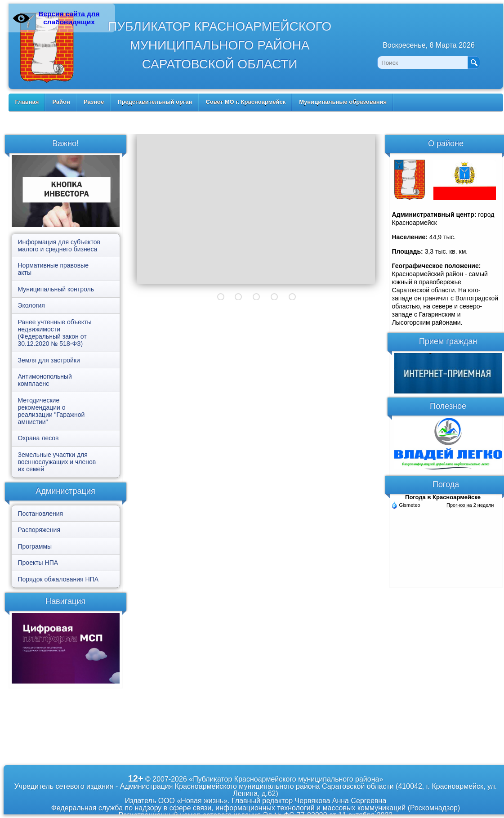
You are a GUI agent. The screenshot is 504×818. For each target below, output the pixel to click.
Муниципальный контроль (56, 289)
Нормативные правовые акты (53, 269)
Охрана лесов (38, 438)
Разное (94, 102)
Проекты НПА (38, 563)
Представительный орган (155, 102)
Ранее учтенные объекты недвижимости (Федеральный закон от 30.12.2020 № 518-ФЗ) (55, 333)
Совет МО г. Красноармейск (245, 102)
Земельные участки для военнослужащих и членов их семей (57, 462)
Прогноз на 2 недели (470, 505)
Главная (27, 102)
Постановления (41, 514)
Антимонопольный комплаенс (45, 380)
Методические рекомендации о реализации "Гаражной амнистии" (51, 411)
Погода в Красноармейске (443, 497)
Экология (31, 305)
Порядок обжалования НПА (58, 579)
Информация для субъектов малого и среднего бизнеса (59, 246)
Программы (35, 546)
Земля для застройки (49, 360)
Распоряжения (39, 530)
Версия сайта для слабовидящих (69, 18)
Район (61, 102)
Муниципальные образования (343, 102)
